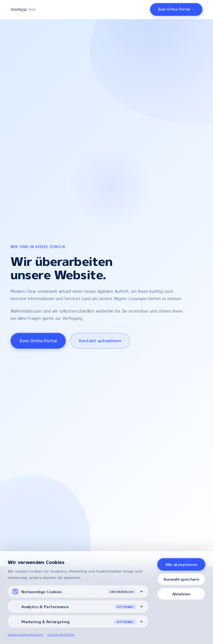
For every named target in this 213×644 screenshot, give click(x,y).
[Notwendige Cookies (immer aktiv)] (15, 591)
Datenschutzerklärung (25, 634)
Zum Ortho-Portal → (176, 9)
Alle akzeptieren (181, 564)
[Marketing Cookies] (15, 621)
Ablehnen (181, 594)
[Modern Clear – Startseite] (23, 9)
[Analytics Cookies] (15, 606)
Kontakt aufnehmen (100, 341)
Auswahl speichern (181, 579)
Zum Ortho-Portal (38, 341)
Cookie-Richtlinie (61, 634)
